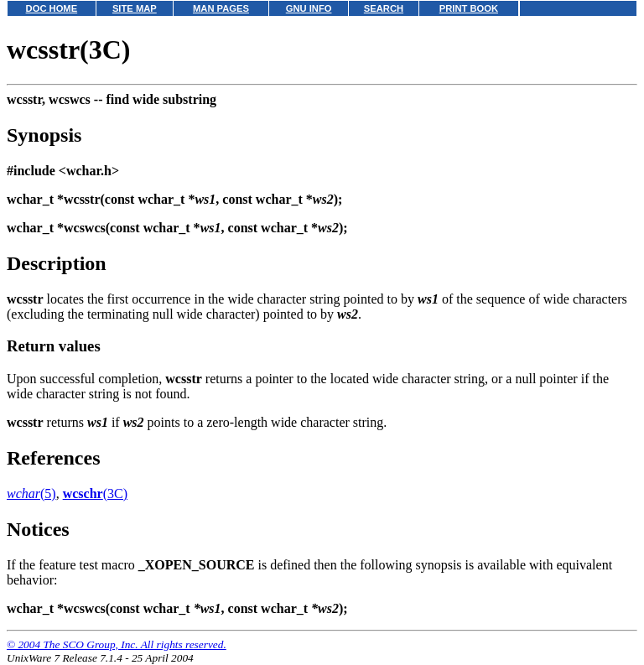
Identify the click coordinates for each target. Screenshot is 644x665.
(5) (31, 494)
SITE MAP (135, 8)
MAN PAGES (221, 8)
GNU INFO (309, 8)
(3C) (95, 494)
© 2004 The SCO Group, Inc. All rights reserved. (117, 644)
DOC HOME (52, 8)
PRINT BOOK (469, 8)
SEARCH (384, 8)
